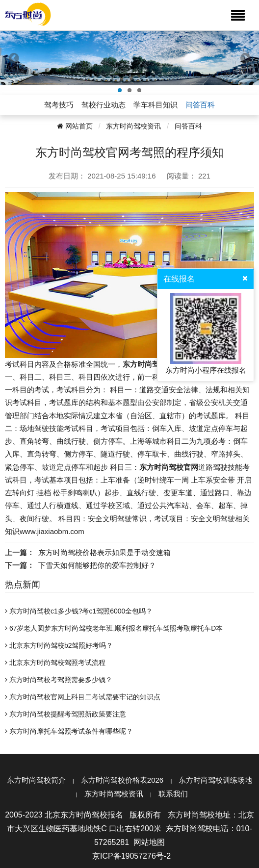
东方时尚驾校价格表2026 (122, 780)
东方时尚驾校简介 (36, 780)
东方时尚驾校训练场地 (215, 780)
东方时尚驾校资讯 (133, 126)
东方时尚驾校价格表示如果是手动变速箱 (104, 552)
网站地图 (149, 842)
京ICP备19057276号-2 (131, 856)
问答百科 (188, 126)
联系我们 (173, 794)
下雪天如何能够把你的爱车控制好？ (97, 565)
